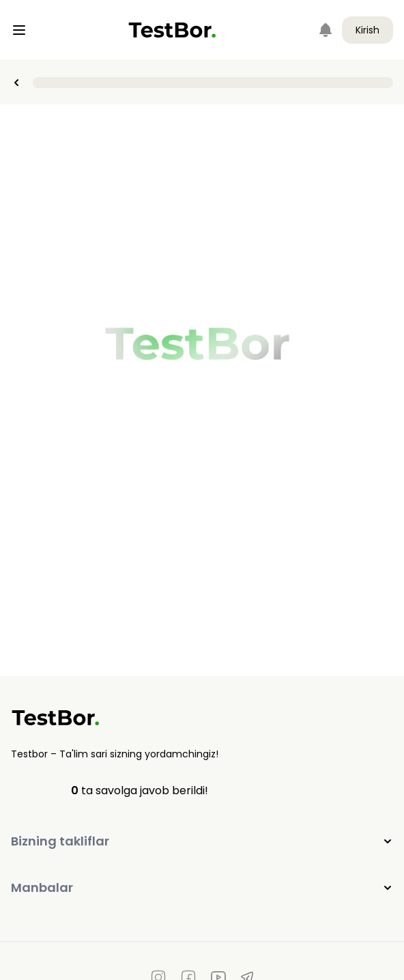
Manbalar (202, 887)
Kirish (367, 30)
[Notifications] (326, 30)
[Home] (172, 30)
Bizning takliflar (202, 841)
